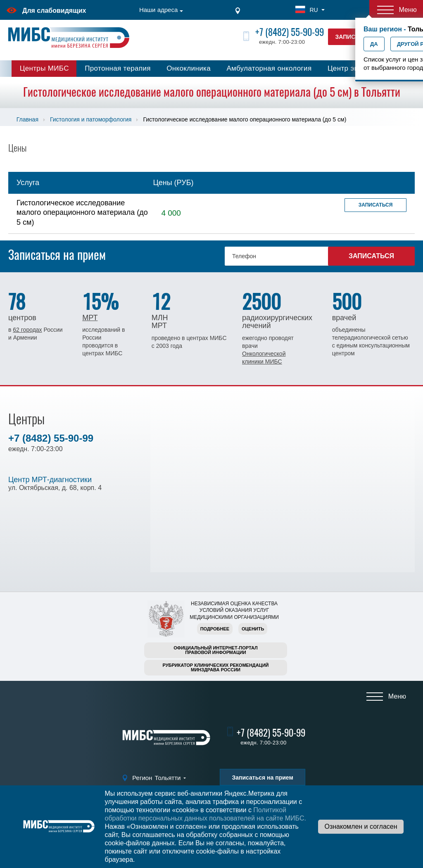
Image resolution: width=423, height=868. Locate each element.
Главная (27, 119)
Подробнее (215, 629)
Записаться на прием (262, 778)
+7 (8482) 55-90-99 (290, 32)
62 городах (27, 330)
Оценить (253, 629)
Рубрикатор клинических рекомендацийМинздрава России (216, 667)
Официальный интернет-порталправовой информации (216, 650)
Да (374, 44)
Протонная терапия (118, 68)
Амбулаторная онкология (269, 68)
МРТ (90, 318)
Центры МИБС (44, 68)
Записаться (376, 205)
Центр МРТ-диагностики (50, 480)
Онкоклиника (189, 68)
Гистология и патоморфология (91, 119)
